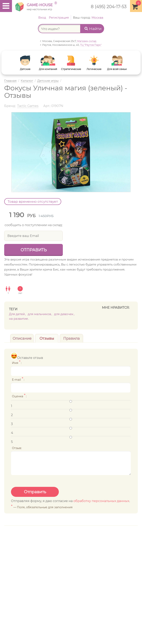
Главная (10, 81)
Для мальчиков (39, 314)
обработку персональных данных (101, 501)
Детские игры (48, 81)
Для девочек (64, 314)
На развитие (18, 319)
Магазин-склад (87, 41)
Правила (71, 338)
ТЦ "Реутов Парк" (91, 45)
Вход (42, 17)
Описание (22, 338)
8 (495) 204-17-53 (109, 7)
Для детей (17, 314)
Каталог (27, 81)
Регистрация (59, 17)
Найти (93, 29)
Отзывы (47, 338)
